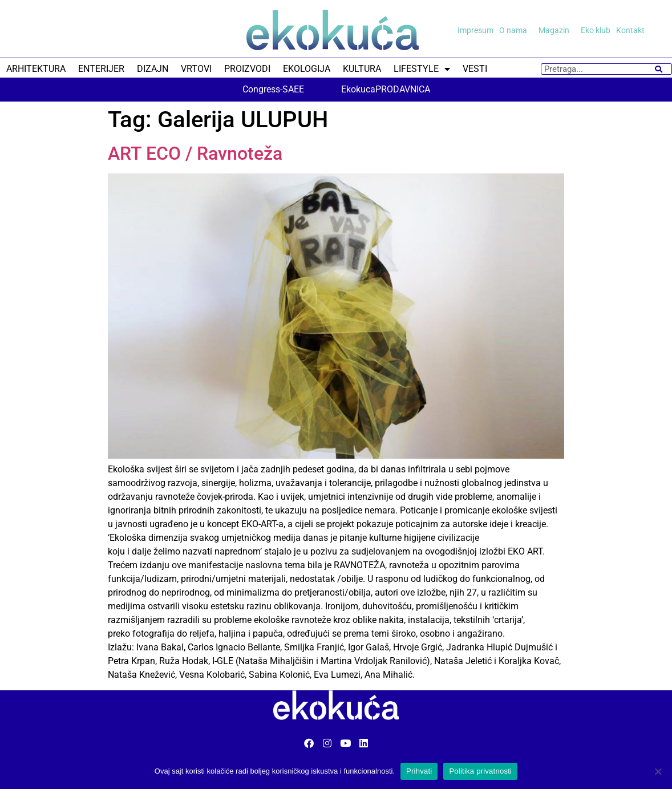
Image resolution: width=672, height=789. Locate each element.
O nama (516, 30)
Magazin (557, 30)
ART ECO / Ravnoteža (195, 153)
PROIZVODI (247, 69)
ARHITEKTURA (36, 69)
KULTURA (362, 69)
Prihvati (419, 771)
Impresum (475, 30)
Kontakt (630, 30)
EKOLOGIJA (307, 69)
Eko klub (596, 30)
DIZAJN (153, 69)
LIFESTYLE (422, 69)
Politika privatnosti (480, 771)
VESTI (475, 69)
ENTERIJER (101, 69)
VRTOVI (196, 69)
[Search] (659, 69)
